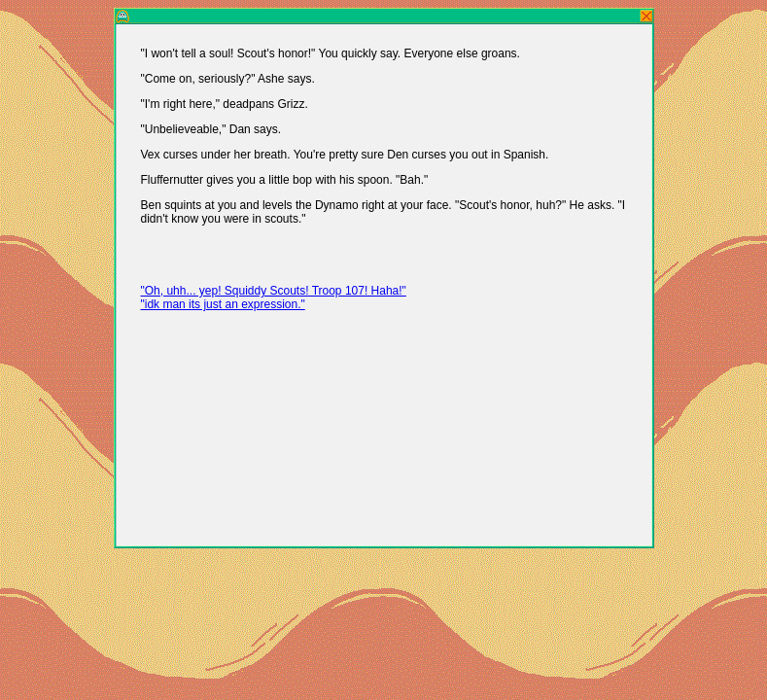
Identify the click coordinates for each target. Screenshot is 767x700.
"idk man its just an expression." (223, 304)
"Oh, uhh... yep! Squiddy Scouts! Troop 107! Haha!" (274, 291)
